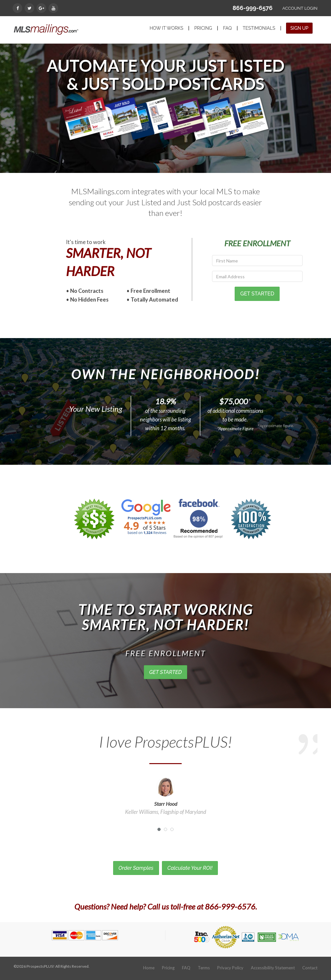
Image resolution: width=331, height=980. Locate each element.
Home (149, 968)
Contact (310, 968)
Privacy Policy (230, 968)
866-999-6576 (253, 8)
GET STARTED (166, 672)
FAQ (227, 28)
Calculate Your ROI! (190, 868)
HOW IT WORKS (166, 28)
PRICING (203, 28)
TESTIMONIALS (259, 28)
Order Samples (136, 868)
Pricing (168, 968)
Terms (204, 968)
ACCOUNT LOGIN (300, 8)
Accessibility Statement (273, 968)
